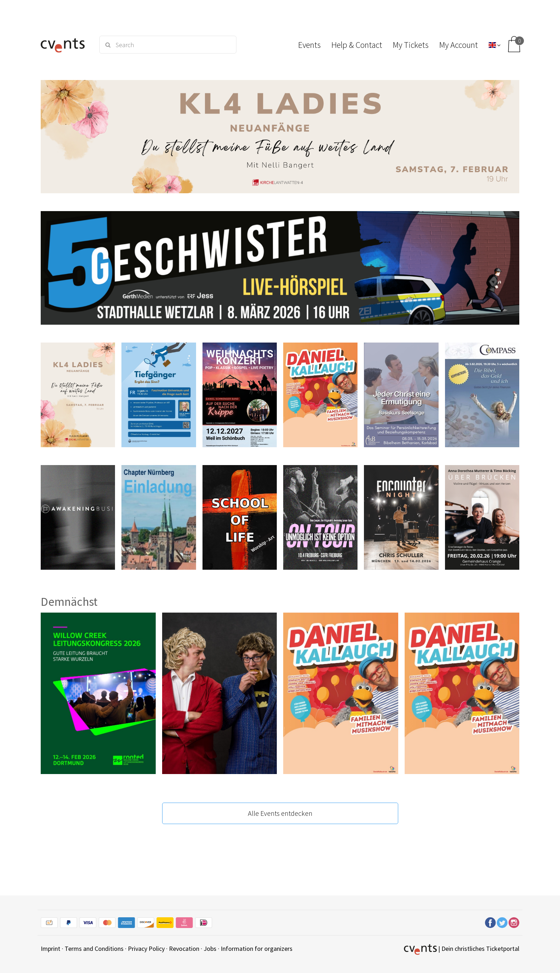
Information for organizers (257, 949)
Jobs (210, 949)
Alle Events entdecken (280, 813)
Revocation (184, 949)
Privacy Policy (146, 949)
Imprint (51, 949)
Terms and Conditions (94, 949)
